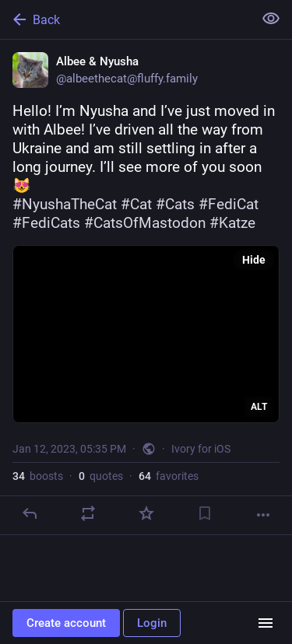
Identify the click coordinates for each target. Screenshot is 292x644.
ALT (259, 407)
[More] (263, 515)
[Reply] (30, 513)
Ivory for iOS (201, 449)
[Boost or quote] (88, 513)
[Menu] (266, 623)
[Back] (125, 19)
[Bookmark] (205, 513)
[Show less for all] (271, 19)
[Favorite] (146, 513)
